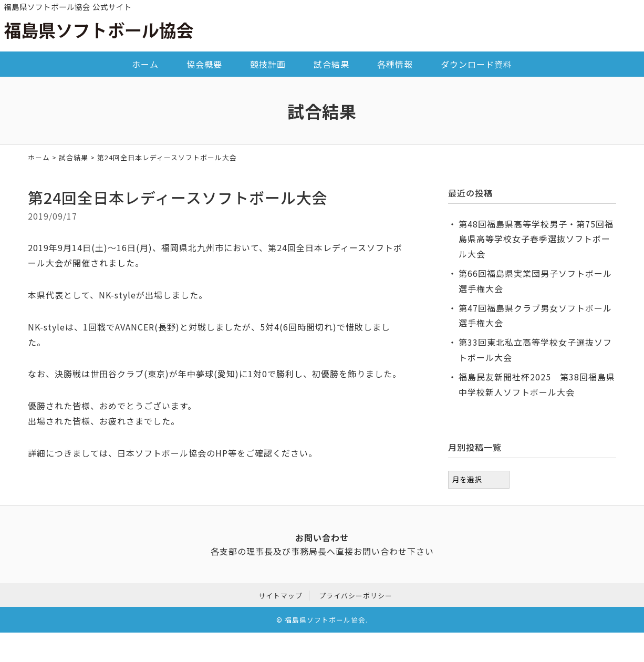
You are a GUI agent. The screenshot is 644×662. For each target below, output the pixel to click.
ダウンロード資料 (476, 64)
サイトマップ (281, 596)
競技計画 (268, 64)
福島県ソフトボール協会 (325, 620)
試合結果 (331, 64)
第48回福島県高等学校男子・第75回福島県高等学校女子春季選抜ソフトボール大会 (536, 239)
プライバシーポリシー (356, 596)
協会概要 (204, 64)
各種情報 (395, 64)
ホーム (145, 64)
